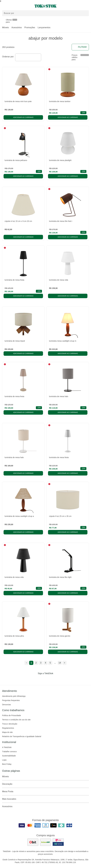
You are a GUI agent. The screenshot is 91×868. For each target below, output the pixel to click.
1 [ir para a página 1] (31, 663)
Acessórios (17, 27)
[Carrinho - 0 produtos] (87, 6)
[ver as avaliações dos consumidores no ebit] (33, 842)
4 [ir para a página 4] (46, 663)
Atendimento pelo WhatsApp (14, 696)
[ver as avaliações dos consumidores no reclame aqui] (45, 842)
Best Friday (7, 764)
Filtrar (80, 47)
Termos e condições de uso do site (16, 720)
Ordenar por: (8, 57)
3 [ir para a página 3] (41, 663)
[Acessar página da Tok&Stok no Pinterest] (49, 679)
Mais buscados (45, 799)
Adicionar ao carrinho (23, 117)
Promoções (30, 27)
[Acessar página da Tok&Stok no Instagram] (42, 679)
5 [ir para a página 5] (50, 663)
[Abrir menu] (15, 6)
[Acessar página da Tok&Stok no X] (57, 679)
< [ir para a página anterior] (26, 663)
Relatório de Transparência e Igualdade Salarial (22, 736)
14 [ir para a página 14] (60, 663)
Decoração (45, 784)
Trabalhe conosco (9, 752)
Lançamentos (44, 27)
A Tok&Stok (7, 747)
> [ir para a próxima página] (64, 663)
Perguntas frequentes (11, 700)
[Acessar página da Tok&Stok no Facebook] (34, 679)
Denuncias (6, 705)
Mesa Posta (45, 792)
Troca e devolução (10, 724)
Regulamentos (8, 728)
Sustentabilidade (9, 756)
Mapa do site (7, 732)
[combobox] (28, 57)
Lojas (4, 760)
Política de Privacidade (11, 715)
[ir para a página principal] (45, 6)
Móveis (5, 27)
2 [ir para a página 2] (36, 663)
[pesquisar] (86, 13)
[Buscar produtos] (45, 13)
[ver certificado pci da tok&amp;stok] (58, 842)
